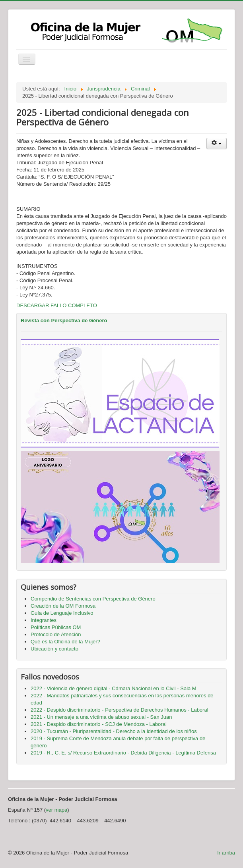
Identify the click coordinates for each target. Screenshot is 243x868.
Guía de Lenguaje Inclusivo (62, 613)
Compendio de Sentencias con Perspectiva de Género (93, 599)
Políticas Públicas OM (56, 627)
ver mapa (56, 810)
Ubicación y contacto (54, 649)
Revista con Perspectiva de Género (64, 320)
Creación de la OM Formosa (63, 606)
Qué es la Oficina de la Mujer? (65, 642)
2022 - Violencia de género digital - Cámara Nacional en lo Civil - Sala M (114, 688)
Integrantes (44, 620)
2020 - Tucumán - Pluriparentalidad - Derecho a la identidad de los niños (114, 731)
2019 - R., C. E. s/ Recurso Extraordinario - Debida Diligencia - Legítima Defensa (123, 753)
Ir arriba (226, 853)
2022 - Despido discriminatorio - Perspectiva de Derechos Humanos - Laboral (120, 710)
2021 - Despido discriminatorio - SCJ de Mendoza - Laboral (99, 724)
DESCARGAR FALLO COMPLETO (57, 305)
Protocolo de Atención (56, 634)
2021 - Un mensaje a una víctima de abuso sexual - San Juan (101, 717)
